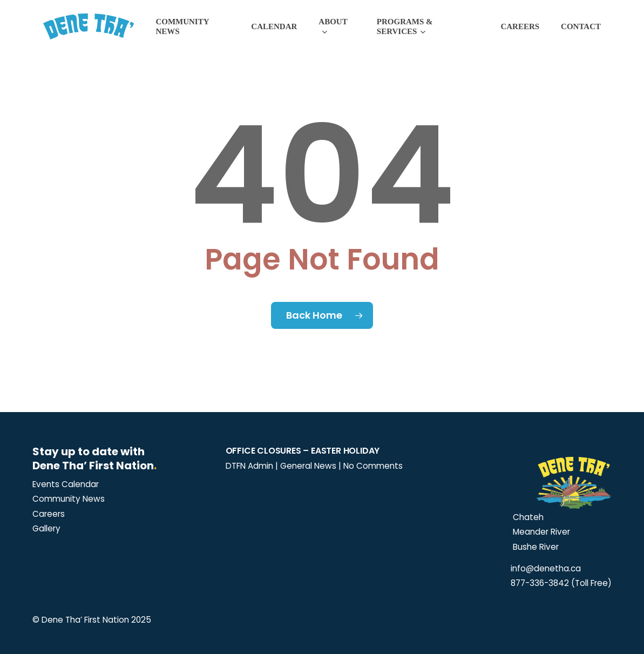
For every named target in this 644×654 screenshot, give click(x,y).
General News (308, 466)
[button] (66, 484)
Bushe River (535, 547)
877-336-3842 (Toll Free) (561, 583)
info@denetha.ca (546, 568)
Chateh (527, 517)
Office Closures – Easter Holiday (303, 451)
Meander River (540, 532)
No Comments (373, 466)
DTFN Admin (249, 466)
